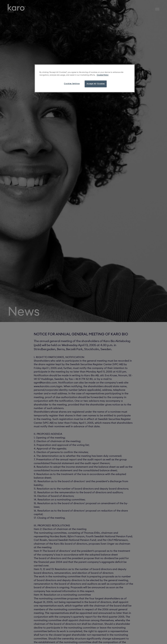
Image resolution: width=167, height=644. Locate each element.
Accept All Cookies (96, 84)
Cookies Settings (72, 84)
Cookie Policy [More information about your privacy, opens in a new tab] (103, 75)
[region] (85, 78)
